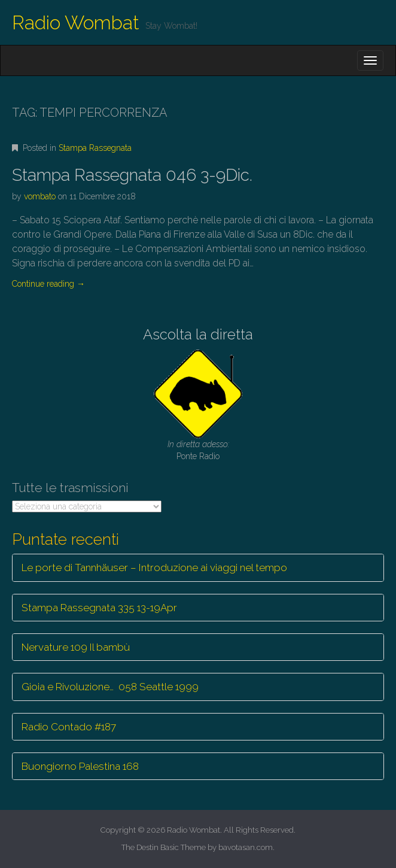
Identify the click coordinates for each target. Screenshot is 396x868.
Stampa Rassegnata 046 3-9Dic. (132, 175)
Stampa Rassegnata (95, 148)
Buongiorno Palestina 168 (80, 766)
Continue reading (48, 284)
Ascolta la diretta (198, 334)
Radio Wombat (76, 22)
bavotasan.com (246, 847)
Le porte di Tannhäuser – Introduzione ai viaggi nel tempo (154, 567)
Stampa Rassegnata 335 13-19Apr (99, 608)
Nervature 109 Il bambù (76, 647)
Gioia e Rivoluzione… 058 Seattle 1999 (110, 687)
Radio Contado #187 (69, 727)
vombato (40, 196)
